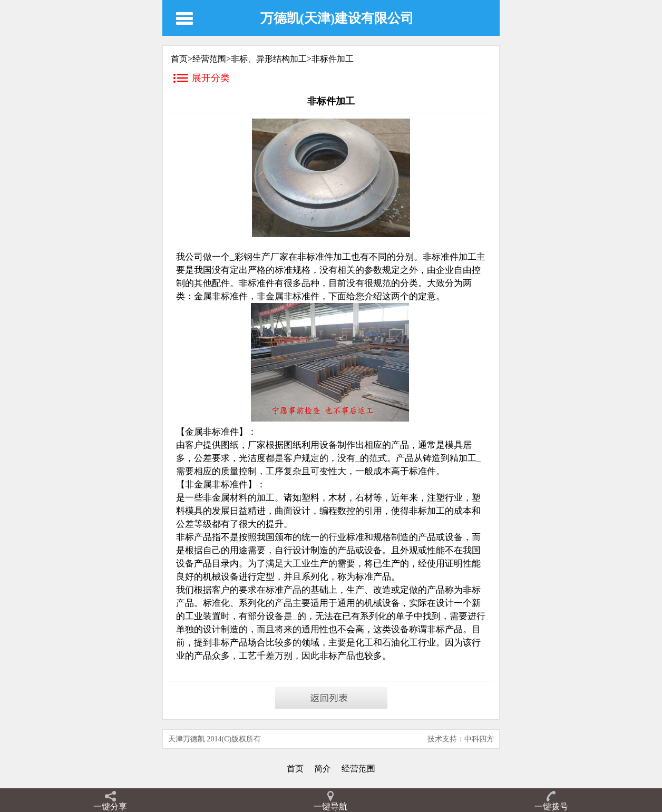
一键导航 (330, 806)
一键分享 (110, 806)
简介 (323, 769)
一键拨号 (551, 806)
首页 (295, 769)
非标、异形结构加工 (269, 59)
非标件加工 (333, 59)
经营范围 (209, 59)
